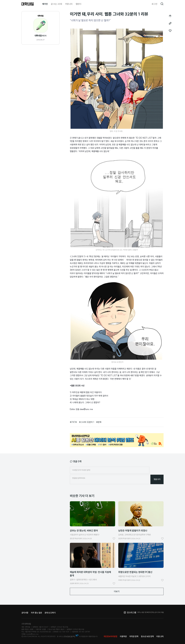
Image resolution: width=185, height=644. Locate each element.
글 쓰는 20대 (56, 4)
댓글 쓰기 (157, 479)
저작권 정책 (134, 636)
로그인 (154, 4)
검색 (162, 4)
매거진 (45, 4)
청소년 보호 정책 (147, 636)
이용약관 (123, 636)
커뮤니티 (69, 4)
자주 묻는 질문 (36, 613)
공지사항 (25, 613)
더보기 (117, 591)
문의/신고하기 (50, 613)
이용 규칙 (160, 636)
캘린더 (78, 4)
